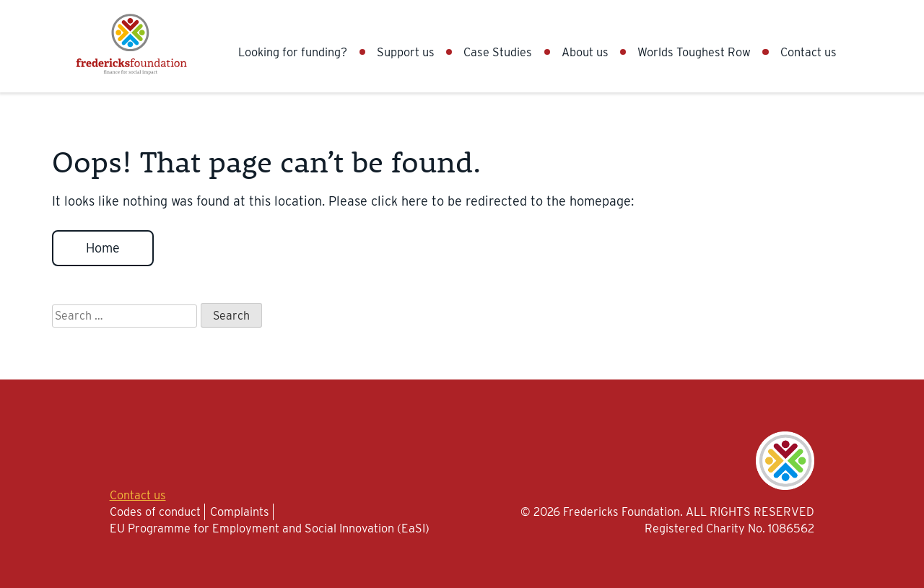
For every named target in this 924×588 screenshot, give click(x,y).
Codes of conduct (155, 512)
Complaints (240, 512)
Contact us (808, 52)
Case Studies (498, 52)
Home (103, 248)
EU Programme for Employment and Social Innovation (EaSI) (270, 528)
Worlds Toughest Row (694, 52)
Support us (406, 52)
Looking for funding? (293, 52)
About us (585, 52)
